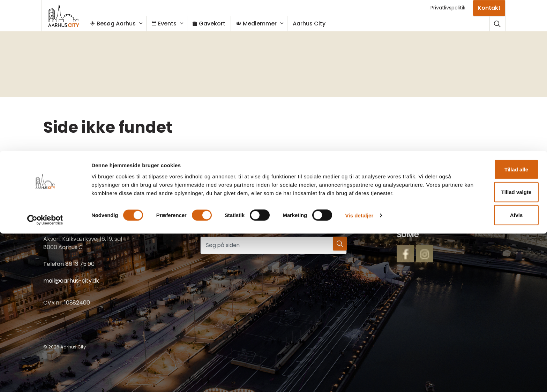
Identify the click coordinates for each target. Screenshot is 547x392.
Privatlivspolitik (448, 8)
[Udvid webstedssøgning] (497, 24)
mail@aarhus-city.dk (71, 281)
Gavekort (212, 24)
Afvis (489, 369)
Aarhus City (313, 24)
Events (168, 24)
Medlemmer (260, 24)
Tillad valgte (489, 347)
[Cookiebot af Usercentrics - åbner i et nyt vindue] (45, 378)
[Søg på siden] (273, 245)
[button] (338, 245)
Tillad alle (489, 324)
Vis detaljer (359, 378)
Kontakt (489, 8)
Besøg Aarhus (117, 24)
